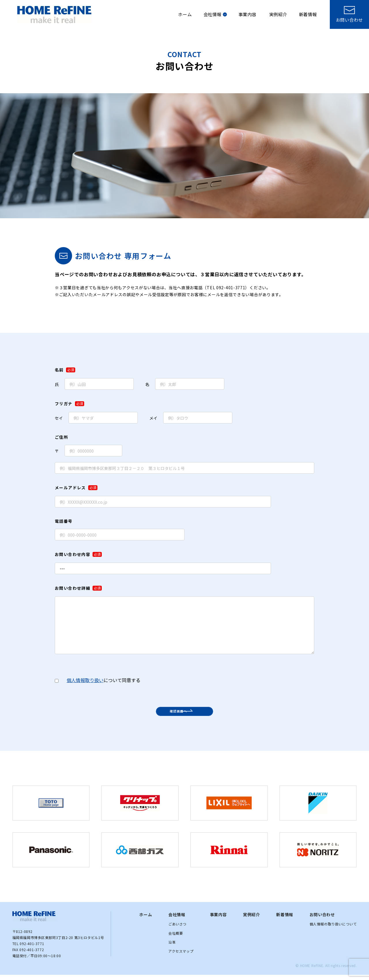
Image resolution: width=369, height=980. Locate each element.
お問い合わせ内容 (78, 554)
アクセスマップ (181, 956)
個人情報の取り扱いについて (333, 929)
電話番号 (64, 521)
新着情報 (308, 14)
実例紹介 (278, 14)
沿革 (172, 947)
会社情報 (215, 14)
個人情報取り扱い (85, 680)
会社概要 (176, 938)
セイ (96, 418)
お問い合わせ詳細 (78, 588)
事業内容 (247, 14)
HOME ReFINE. (312, 971)
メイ (191, 418)
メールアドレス (76, 488)
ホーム (185, 14)
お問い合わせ (322, 920)
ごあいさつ (177, 929)
